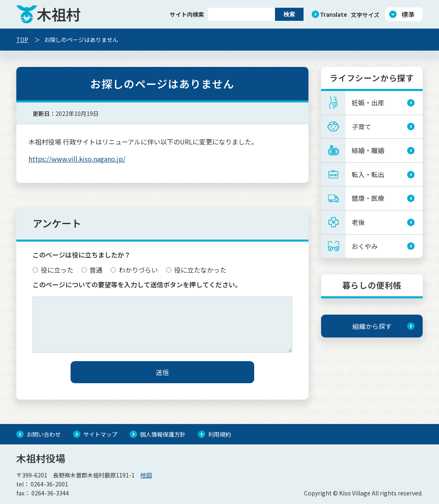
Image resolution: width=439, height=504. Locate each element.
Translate (333, 14)
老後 (358, 222)
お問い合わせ (44, 434)
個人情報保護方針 (163, 434)
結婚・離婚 (368, 150)
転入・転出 (368, 174)
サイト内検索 (187, 14)
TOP (22, 40)
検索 (289, 14)
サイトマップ (100, 434)
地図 (146, 475)
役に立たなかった (196, 270)
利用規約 (219, 434)
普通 (92, 270)
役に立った (53, 270)
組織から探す (372, 326)
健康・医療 (368, 198)
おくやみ (365, 246)
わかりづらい (134, 270)
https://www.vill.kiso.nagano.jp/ (77, 159)
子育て (361, 127)
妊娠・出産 (368, 102)
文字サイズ (365, 15)
